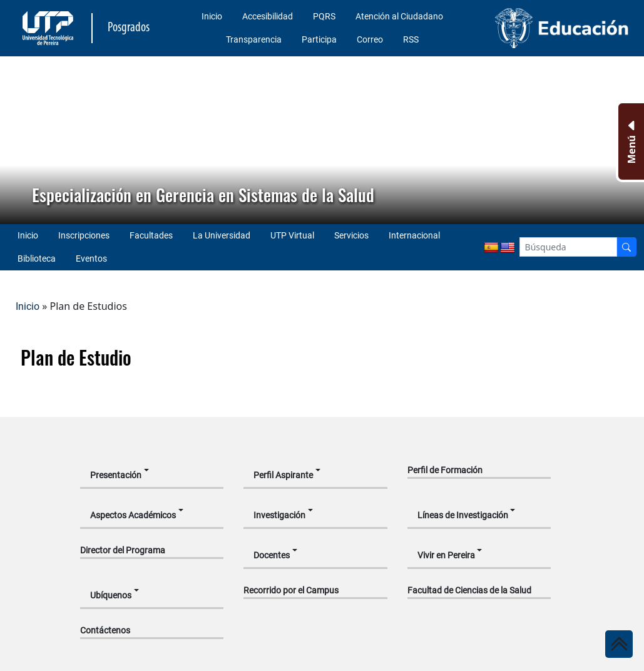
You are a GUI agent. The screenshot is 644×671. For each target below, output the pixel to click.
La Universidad (222, 235)
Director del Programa (123, 550)
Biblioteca (37, 259)
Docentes (272, 555)
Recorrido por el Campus (291, 590)
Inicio (212, 16)
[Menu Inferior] (630, 141)
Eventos (91, 259)
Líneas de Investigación (463, 515)
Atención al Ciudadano (399, 16)
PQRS (324, 16)
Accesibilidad (268, 16)
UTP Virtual (292, 235)
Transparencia (254, 39)
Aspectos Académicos (133, 515)
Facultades (151, 235)
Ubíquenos (111, 595)
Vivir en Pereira (446, 555)
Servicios (351, 235)
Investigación (279, 515)
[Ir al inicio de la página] (619, 644)
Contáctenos (105, 630)
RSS (411, 39)
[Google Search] (568, 247)
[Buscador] (626, 247)
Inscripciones (84, 235)
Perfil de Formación (445, 470)
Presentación (116, 475)
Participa (319, 39)
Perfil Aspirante (283, 475)
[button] (19, 140)
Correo (370, 39)
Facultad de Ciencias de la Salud (469, 590)
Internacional (414, 235)
